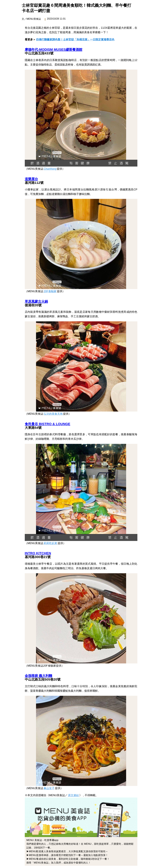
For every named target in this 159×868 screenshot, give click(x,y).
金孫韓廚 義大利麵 (38, 676)
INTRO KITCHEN (38, 553)
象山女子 (49, 788)
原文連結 (73, 795)
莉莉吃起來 (50, 543)
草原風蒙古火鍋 (36, 301)
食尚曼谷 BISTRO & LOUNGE (48, 424)
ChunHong (50, 169)
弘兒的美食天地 (53, 414)
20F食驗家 (50, 291)
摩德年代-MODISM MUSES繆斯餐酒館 (54, 50)
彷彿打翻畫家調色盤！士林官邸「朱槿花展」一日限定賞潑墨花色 (75, 40)
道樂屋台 (31, 179)
